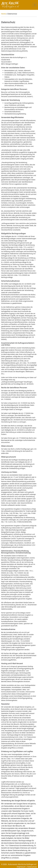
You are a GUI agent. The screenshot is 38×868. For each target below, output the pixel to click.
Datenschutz (32, 867)
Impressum (21, 867)
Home (4, 14)
